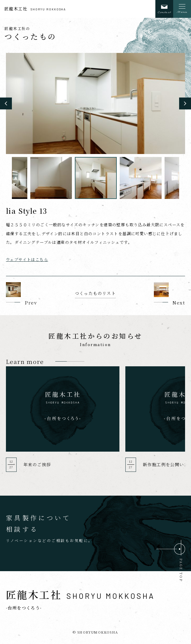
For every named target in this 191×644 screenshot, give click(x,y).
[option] (95, 103)
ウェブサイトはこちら (27, 259)
